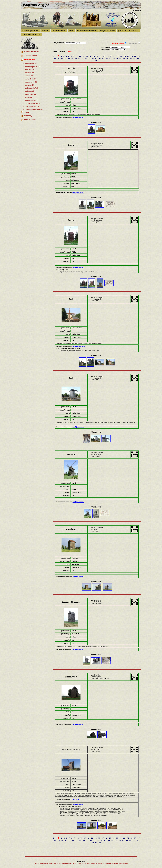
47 (117, 58)
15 (94, 56)
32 (65, 58)
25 (128, 56)
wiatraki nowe (30, 120)
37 (83, 58)
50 (128, 58)
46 (114, 58)
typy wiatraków (30, 56)
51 (131, 58)
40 (93, 58)
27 (135, 56)
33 (69, 58)
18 (104, 56)
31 (62, 58)
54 (97, 60)
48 (121, 58)
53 (138, 58)
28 (139, 56)
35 (76, 58)
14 (91, 56)
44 (107, 58)
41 (97, 58)
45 (110, 58)
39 (90, 58)
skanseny (28, 116)
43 (103, 58)
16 (97, 56)
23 (122, 56)
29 (55, 58)
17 (101, 56)
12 (84, 56)
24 (125, 56)
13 (87, 56)
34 (72, 58)
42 (100, 58)
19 (108, 56)
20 (111, 56)
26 (132, 56)
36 (79, 58)
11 (80, 56)
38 (86, 58)
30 (59, 58)
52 (134, 58)
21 (115, 56)
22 (118, 56)
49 (124, 58)
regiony (27, 112)
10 (77, 56)
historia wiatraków (32, 52)
